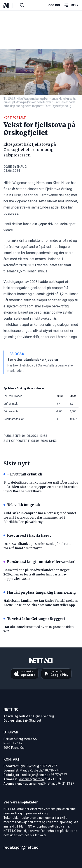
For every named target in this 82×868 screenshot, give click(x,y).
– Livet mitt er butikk (23, 474)
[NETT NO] (10, 5)
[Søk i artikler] (22, 5)
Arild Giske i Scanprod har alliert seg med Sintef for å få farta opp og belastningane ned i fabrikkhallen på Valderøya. (40, 517)
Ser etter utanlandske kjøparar (33, 360)
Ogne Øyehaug (15, 167)
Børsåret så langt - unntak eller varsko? (39, 562)
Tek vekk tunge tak (22, 505)
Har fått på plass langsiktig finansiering (40, 592)
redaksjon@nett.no (35, 775)
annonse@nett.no (32, 779)
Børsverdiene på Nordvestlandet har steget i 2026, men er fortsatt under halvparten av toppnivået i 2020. (37, 574)
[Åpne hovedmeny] (71, 5)
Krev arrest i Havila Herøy (27, 535)
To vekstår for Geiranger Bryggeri (34, 619)
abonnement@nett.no (40, 784)
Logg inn (53, 5)
